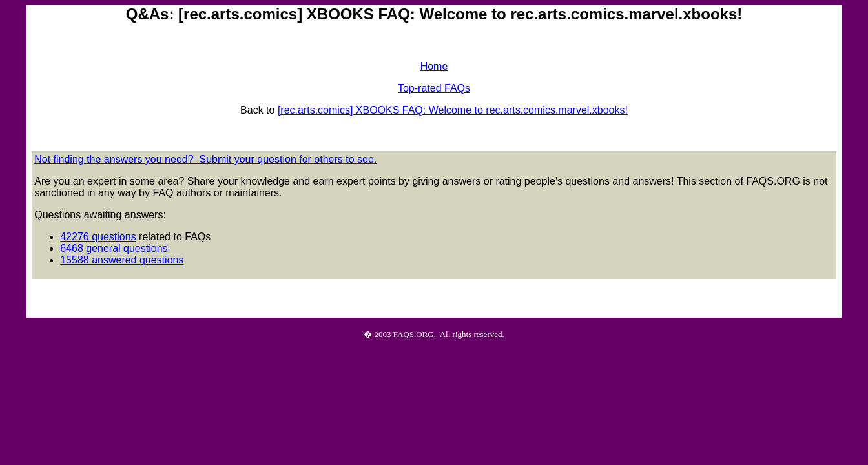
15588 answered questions (122, 260)
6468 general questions (114, 248)
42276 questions (98, 237)
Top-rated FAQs (434, 88)
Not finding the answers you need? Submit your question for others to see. (205, 159)
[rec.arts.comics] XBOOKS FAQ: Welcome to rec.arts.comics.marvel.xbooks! (453, 110)
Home (434, 66)
